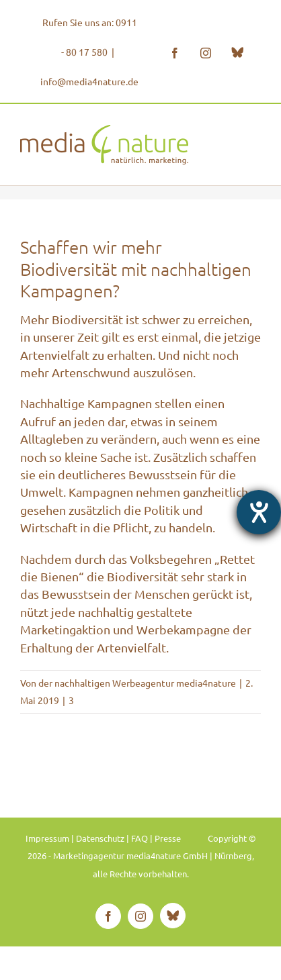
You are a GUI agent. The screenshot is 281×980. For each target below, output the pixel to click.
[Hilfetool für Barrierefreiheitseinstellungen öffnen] (259, 512)
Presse (168, 838)
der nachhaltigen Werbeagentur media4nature (137, 683)
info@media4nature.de (89, 81)
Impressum (47, 838)
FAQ (139, 838)
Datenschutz (100, 838)
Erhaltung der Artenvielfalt (93, 647)
